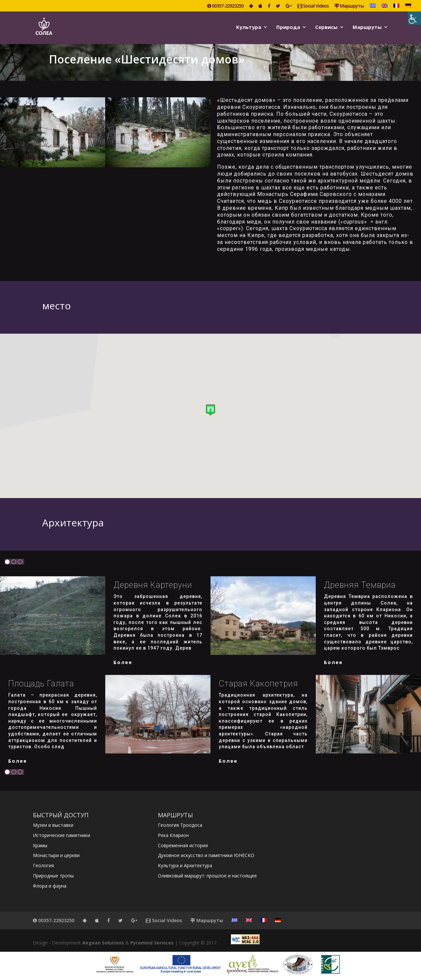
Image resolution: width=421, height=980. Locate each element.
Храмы (40, 845)
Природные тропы (53, 876)
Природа (288, 27)
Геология (43, 865)
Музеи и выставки (53, 825)
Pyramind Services (152, 943)
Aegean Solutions (103, 943)
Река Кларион (173, 835)
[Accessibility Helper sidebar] (414, 18)
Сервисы (326, 27)
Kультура (249, 27)
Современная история (183, 845)
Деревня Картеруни (153, 585)
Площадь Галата (41, 684)
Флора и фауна (50, 886)
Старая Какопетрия (258, 684)
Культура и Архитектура (185, 865)
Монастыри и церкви (56, 855)
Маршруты (349, 6)
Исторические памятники (62, 835)
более (123, 662)
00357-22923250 (225, 6)
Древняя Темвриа (360, 585)
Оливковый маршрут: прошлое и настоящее (207, 876)
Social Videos (313, 6)
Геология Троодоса (180, 825)
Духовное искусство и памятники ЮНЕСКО (206, 855)
